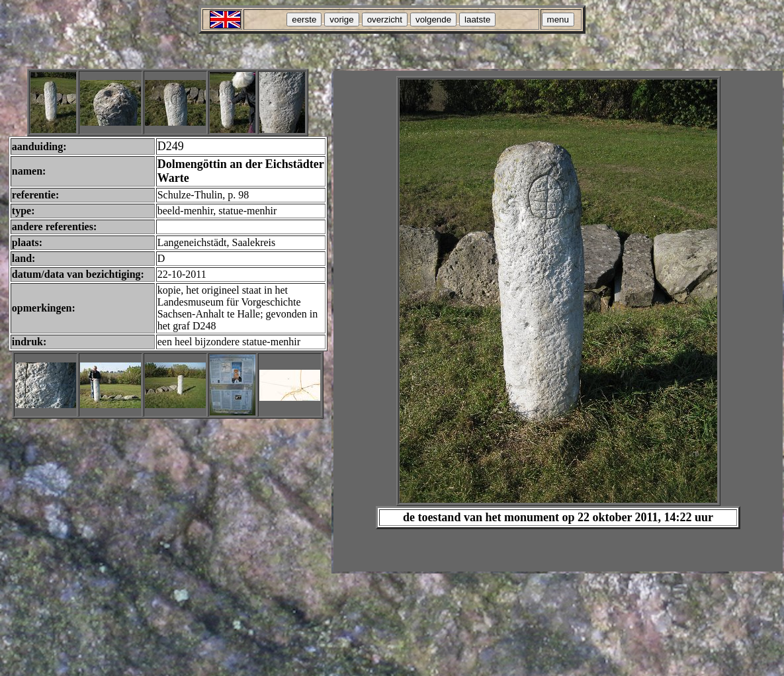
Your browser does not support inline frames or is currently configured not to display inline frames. (558, 321)
